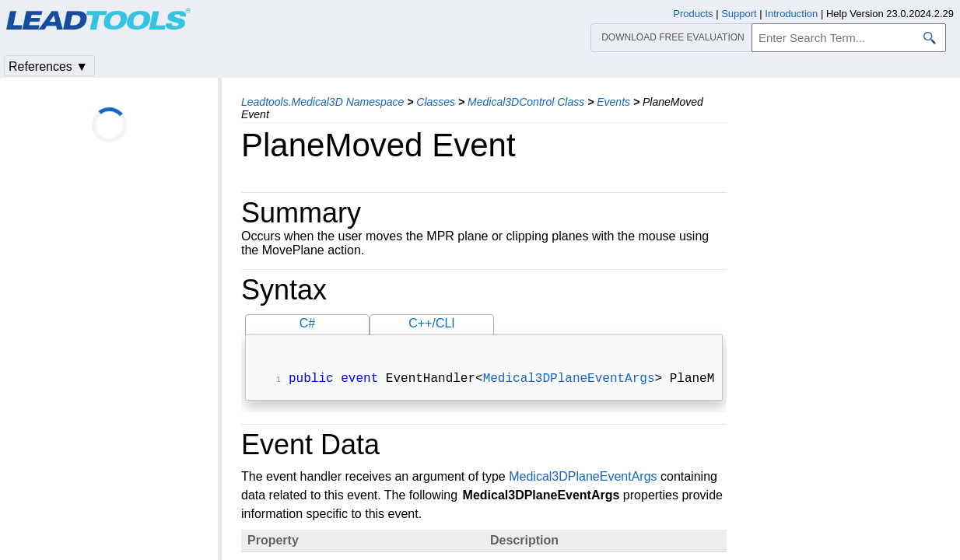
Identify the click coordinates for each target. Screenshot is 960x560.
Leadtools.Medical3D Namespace (322, 102)
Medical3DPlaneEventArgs (569, 380)
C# (307, 323)
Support (739, 14)
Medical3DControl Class (526, 102)
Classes (436, 102)
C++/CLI (432, 323)
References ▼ (48, 66)
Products (693, 14)
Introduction (791, 14)
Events (613, 102)
